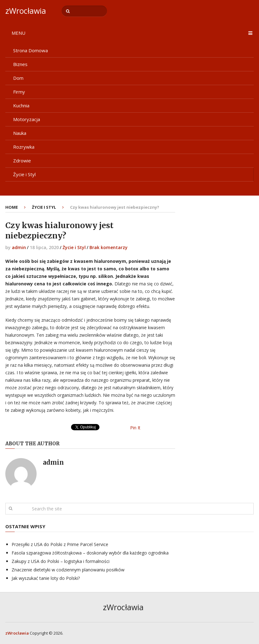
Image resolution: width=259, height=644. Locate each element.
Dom (18, 78)
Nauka (20, 133)
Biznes (20, 64)
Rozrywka (24, 147)
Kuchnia (21, 105)
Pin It (135, 428)
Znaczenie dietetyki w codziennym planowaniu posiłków (68, 570)
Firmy (19, 92)
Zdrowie (22, 161)
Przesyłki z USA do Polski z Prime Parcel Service (60, 544)
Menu (18, 33)
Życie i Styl (24, 174)
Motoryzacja (27, 119)
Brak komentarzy (109, 247)
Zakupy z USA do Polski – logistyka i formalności (61, 561)
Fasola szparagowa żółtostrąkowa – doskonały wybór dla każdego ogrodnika (90, 553)
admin (19, 247)
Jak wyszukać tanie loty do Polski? (46, 578)
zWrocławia (26, 11)
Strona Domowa (30, 50)
